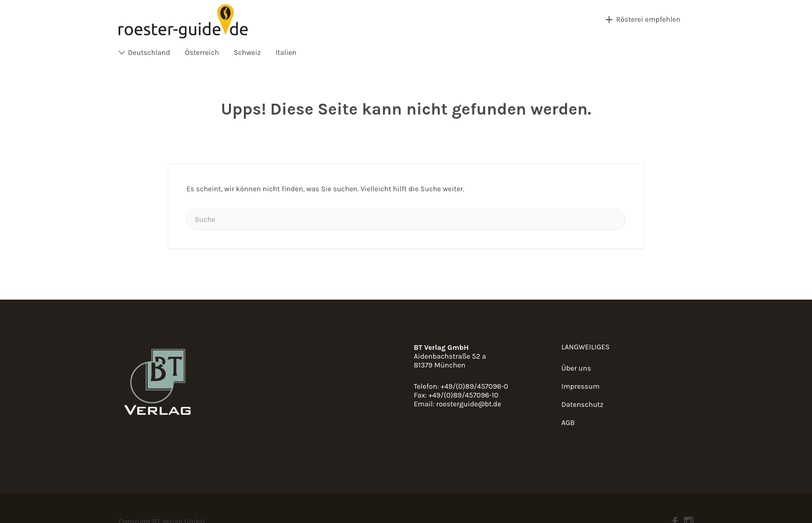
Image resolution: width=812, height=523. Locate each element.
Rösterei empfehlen (648, 19)
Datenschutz (582, 405)
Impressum (581, 386)
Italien (286, 53)
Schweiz (247, 53)
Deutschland (149, 53)
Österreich (202, 53)
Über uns (576, 368)
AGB (568, 423)
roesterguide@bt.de (468, 404)
